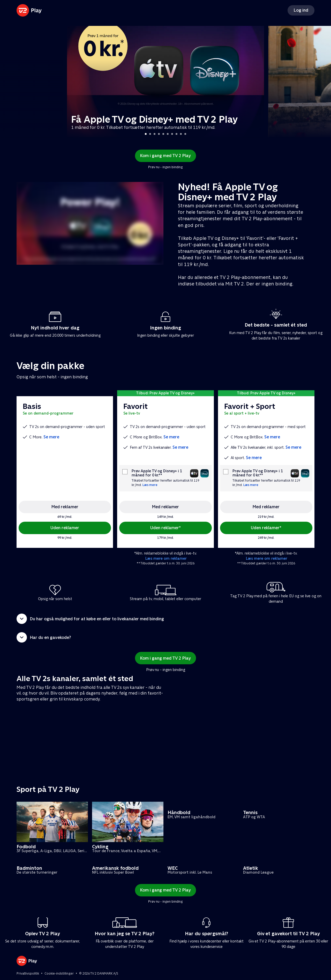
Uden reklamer (65, 528)
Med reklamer (65, 507)
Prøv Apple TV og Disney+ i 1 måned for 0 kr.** (157, 473)
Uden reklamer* (165, 528)
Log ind (301, 10)
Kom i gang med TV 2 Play (165, 156)
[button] (165, 619)
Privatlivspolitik (28, 974)
